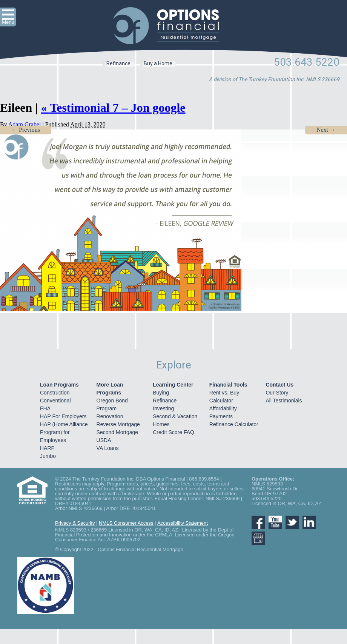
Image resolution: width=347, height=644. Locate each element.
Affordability (223, 408)
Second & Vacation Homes (175, 420)
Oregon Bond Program (112, 404)
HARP (47, 448)
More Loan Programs (110, 389)
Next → (326, 130)
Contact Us (279, 385)
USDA (104, 440)
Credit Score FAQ (173, 432)
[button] (8, 17)
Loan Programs (59, 385)
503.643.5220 (307, 62)
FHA (45, 408)
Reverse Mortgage (118, 424)
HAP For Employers (63, 416)
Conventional (55, 401)
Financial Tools (228, 385)
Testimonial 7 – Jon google (113, 108)
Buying (161, 393)
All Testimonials (284, 401)
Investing (163, 408)
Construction (55, 393)
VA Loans (108, 448)
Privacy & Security (75, 523)
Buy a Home (158, 63)
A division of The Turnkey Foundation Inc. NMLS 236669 (274, 79)
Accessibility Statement (183, 523)
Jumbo (48, 456)
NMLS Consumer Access (126, 523)
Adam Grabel (25, 124)
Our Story (277, 393)
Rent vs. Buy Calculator (224, 397)
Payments (221, 416)
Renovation (110, 416)
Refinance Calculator (234, 424)
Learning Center (173, 385)
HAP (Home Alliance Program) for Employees (64, 432)
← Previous (26, 130)
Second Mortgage (117, 432)
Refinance (118, 63)
